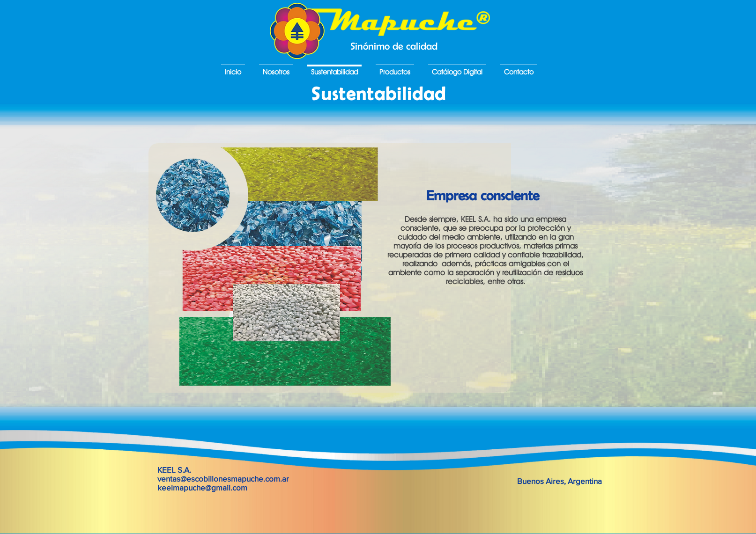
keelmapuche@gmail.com (202, 487)
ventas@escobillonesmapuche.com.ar (223, 479)
